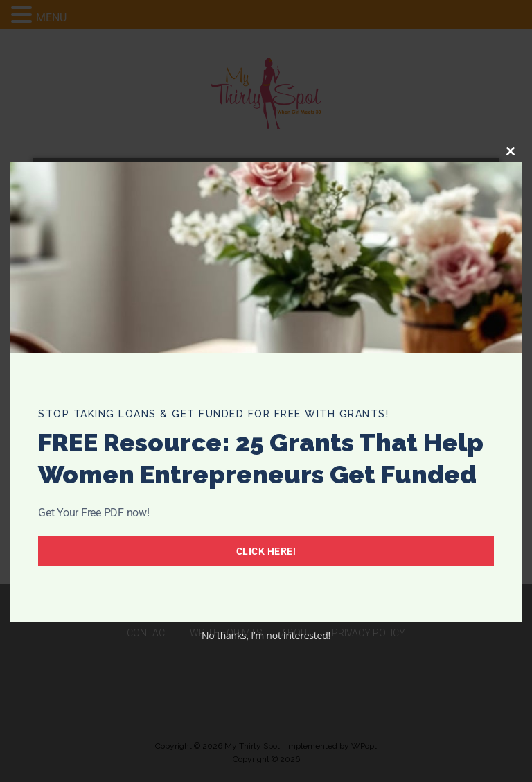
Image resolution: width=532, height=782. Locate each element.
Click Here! (266, 551)
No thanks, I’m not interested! (266, 635)
